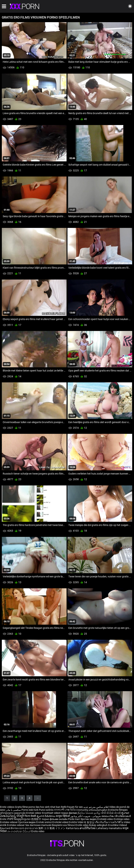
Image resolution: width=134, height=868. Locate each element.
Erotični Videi (76, 822)
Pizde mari (74, 819)
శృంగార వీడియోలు (46, 816)
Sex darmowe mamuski (38, 825)
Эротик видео (89, 819)
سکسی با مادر (13, 810)
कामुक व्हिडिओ (63, 816)
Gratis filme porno (25, 807)
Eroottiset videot (52, 813)
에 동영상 (89, 822)
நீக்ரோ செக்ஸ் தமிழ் (89, 813)
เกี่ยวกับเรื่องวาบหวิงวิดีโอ (109, 822)
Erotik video (82, 825)
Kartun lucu (73, 828)
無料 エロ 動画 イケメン (52, 828)
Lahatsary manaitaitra (109, 828)
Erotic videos (7, 807)
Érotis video (38, 831)
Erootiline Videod (117, 825)
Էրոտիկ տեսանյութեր (93, 810)
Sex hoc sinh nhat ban (48, 807)
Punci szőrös (46, 810)
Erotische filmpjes (118, 810)
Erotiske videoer (9, 822)
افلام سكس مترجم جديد (96, 807)
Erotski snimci (44, 822)
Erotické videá (60, 822)
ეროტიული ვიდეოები (13, 813)
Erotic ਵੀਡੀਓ (7, 819)
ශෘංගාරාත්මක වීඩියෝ (19, 831)
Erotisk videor (34, 813)
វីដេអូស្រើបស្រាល (23, 819)
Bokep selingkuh (98, 825)
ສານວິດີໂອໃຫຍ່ (88, 828)
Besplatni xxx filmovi (63, 825)
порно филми (69, 813)
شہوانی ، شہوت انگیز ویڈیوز (86, 816)
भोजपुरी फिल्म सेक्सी (26, 816)
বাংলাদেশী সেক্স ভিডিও (65, 810)
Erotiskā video (105, 819)
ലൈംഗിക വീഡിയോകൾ (116, 816)
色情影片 (36, 819)
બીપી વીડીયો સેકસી (111, 813)
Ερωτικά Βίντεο (10, 828)
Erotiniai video (122, 819)
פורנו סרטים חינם (29, 828)
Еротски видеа (27, 822)
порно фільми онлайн (55, 819)
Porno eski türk (30, 810)
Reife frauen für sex (72, 807)
